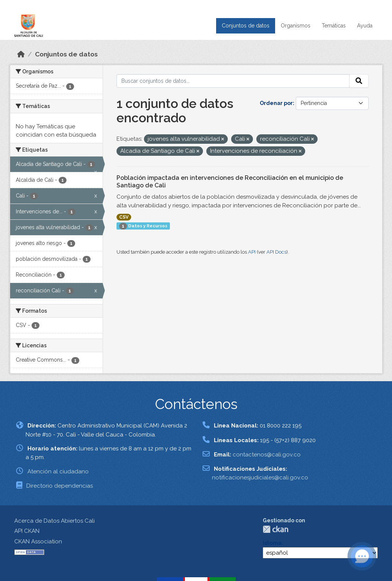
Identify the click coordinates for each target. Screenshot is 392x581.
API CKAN (27, 531)
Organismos (296, 26)
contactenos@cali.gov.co (267, 455)
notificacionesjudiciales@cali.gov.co (260, 478)
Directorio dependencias (60, 486)
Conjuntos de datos (246, 26)
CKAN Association (38, 541)
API (252, 252)
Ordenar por (276, 103)
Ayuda (365, 26)
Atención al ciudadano (58, 471)
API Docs (276, 252)
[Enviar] (359, 81)
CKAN (275, 529)
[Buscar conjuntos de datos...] (233, 81)
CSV (124, 217)
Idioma (272, 543)
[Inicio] (21, 54)
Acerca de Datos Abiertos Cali (54, 521)
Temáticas (334, 26)
